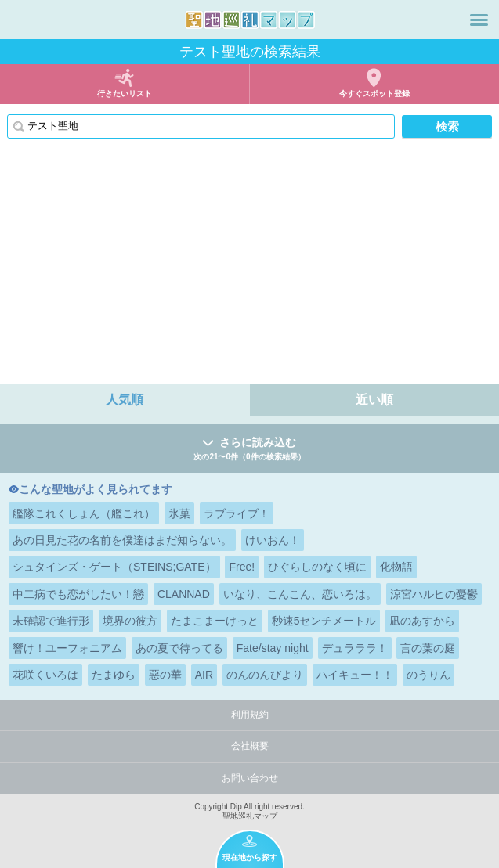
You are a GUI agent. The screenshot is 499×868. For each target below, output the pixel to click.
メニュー (479, 20)
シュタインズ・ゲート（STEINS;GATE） (114, 567)
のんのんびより (265, 675)
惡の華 (165, 675)
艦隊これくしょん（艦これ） (84, 513)
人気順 (125, 400)
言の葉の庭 (428, 648)
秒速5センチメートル (324, 621)
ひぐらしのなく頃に (317, 567)
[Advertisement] (249, 266)
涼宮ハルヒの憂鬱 (434, 594)
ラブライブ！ (237, 513)
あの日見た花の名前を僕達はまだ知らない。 (122, 540)
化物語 (396, 567)
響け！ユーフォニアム (67, 648)
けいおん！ (273, 540)
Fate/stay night (273, 648)
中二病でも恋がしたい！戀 (78, 594)
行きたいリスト (125, 94)
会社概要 (250, 746)
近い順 (374, 400)
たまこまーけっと (215, 621)
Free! (242, 567)
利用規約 (250, 715)
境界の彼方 (130, 621)
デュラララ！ (355, 648)
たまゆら (114, 675)
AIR (204, 675)
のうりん (428, 675)
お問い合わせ (250, 778)
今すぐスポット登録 (374, 94)
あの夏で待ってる (179, 648)
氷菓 (179, 513)
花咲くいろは (45, 675)
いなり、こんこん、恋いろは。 (300, 594)
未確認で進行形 (51, 621)
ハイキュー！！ (355, 675)
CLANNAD (184, 594)
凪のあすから (422, 621)
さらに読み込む (249, 450)
